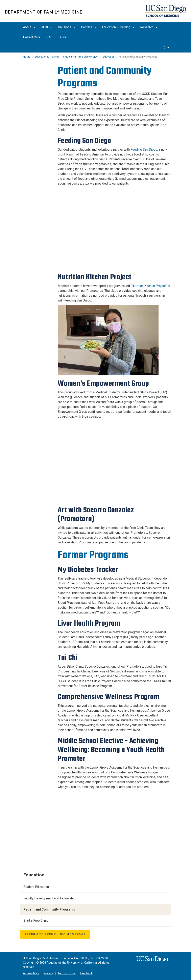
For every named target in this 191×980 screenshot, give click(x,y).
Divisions (66, 27)
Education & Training (118, 27)
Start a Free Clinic (36, 921)
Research (149, 27)
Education (109, 57)
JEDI (46, 27)
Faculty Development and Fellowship (49, 898)
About (29, 27)
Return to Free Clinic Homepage (55, 934)
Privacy (48, 973)
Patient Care (32, 37)
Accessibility (31, 973)
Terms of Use (67, 973)
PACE (50, 37)
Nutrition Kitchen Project (149, 286)
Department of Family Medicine (44, 12)
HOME (27, 57)
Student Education (36, 887)
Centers (89, 27)
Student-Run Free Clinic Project (81, 57)
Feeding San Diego (144, 150)
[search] (167, 47)
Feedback (86, 973)
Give (63, 37)
